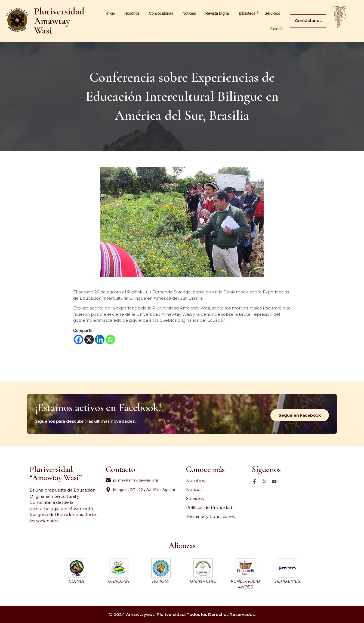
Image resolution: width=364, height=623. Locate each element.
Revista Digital (217, 13)
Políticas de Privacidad (209, 507)
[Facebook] (78, 340)
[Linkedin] (100, 340)
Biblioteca (248, 13)
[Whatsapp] (110, 340)
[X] (89, 340)
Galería (276, 29)
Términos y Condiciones (210, 516)
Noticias (190, 13)
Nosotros (132, 13)
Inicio (111, 13)
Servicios (272, 13)
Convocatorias (161, 13)
